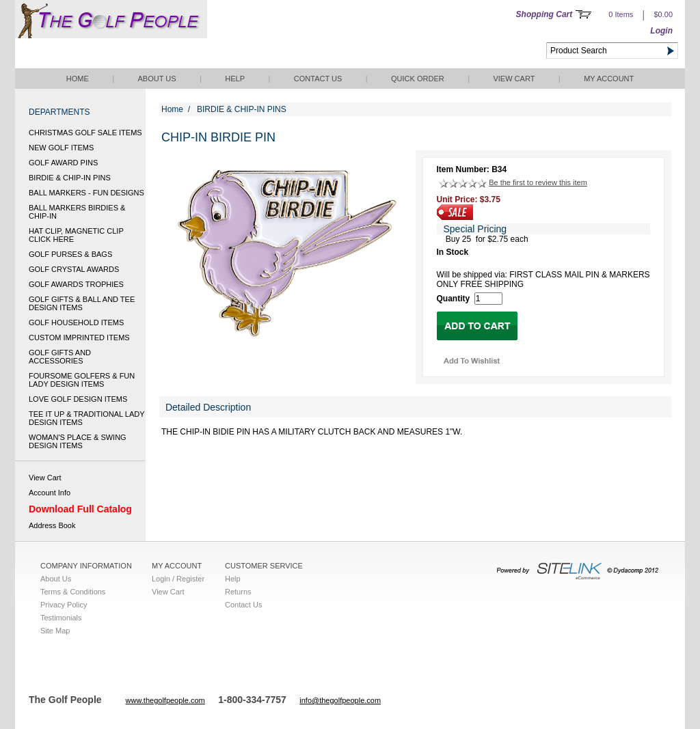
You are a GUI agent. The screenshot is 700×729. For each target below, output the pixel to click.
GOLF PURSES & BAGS (70, 254)
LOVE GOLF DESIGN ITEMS (78, 399)
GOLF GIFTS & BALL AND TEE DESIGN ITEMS (82, 303)
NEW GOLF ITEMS (61, 148)
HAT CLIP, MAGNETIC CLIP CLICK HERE (76, 235)
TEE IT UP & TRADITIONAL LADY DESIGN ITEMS (86, 418)
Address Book (52, 525)
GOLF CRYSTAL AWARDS (74, 269)
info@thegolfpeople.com (340, 700)
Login (661, 31)
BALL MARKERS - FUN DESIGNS (86, 193)
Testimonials (61, 618)
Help (235, 79)
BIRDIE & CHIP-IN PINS (70, 178)
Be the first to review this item (538, 182)
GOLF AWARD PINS (63, 163)
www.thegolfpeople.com (165, 700)
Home (78, 79)
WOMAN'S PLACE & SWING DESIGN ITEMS (78, 441)
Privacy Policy (64, 605)
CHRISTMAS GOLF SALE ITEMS (85, 133)
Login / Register (178, 579)
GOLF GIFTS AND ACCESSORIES (60, 357)
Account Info (50, 493)
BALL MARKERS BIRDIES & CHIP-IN (77, 212)
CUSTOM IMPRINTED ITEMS (79, 338)
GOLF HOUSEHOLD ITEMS (76, 322)
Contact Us (318, 79)
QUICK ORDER (418, 79)
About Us (157, 79)
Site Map (55, 631)
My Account (609, 79)
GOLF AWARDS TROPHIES (76, 284)
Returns (238, 592)
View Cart (514, 79)
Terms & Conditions (73, 592)
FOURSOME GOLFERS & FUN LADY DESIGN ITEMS (82, 380)
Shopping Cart (544, 14)
